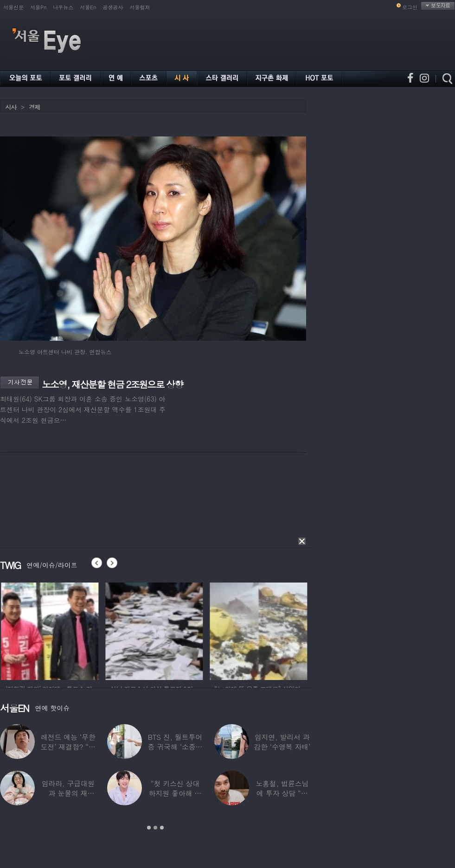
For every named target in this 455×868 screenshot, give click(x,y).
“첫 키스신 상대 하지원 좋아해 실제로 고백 (175, 793)
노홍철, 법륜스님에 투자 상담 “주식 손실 (282, 793)
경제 (34, 107)
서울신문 (13, 7)
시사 (11, 107)
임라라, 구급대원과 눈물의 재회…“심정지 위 (68, 793)
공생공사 (113, 7)
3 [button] (162, 828)
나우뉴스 (63, 7)
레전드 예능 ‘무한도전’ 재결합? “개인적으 (68, 747)
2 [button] (155, 828)
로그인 (410, 7)
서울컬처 (140, 7)
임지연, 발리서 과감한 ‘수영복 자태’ (282, 742)
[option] (66, 630)
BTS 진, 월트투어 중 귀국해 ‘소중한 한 (175, 747)
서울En (88, 7)
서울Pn (38, 7)
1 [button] (149, 828)
